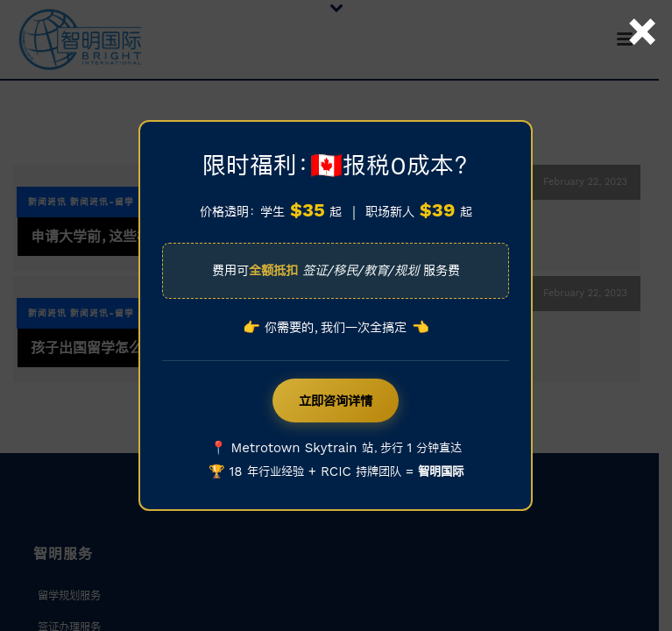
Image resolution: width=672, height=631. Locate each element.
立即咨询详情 (336, 401)
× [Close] (642, 11)
